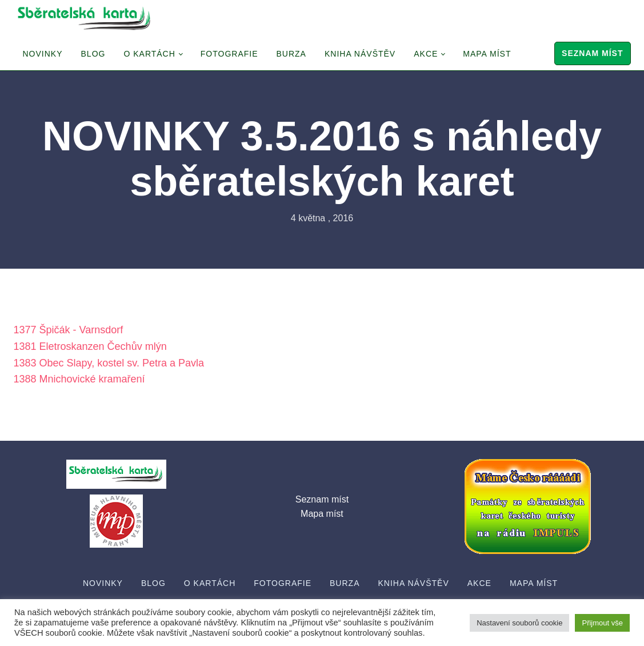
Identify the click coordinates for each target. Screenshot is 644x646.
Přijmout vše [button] (602, 623)
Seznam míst (592, 53)
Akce (426, 54)
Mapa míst (487, 54)
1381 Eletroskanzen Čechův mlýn (90, 346)
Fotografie (229, 54)
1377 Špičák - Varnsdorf (69, 330)
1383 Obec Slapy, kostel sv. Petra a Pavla (109, 363)
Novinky (43, 54)
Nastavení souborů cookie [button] (519, 623)
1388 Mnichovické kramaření (79, 379)
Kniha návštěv (360, 54)
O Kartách (149, 54)
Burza (291, 54)
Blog (93, 54)
